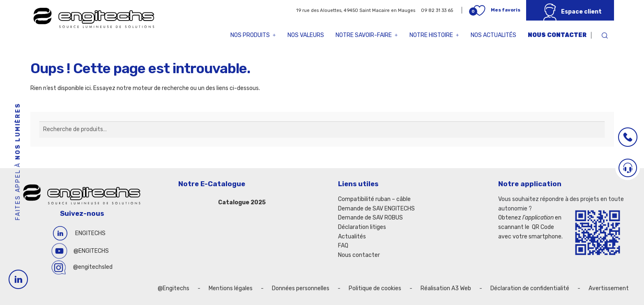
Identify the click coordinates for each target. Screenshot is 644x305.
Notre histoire (434, 36)
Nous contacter (557, 35)
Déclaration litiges (362, 227)
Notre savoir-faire (367, 36)
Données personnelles (301, 288)
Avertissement (609, 288)
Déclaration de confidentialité (530, 288)
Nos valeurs (306, 35)
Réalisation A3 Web (446, 288)
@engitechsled (93, 267)
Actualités (352, 237)
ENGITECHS (90, 233)
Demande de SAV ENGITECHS (376, 209)
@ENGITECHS (91, 251)
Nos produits (253, 36)
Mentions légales (231, 288)
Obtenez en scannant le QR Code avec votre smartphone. (530, 227)
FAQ (343, 246)
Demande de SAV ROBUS (370, 218)
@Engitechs (174, 288)
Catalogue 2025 (242, 202)
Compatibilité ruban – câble (374, 199)
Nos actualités (493, 35)
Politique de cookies (375, 288)
